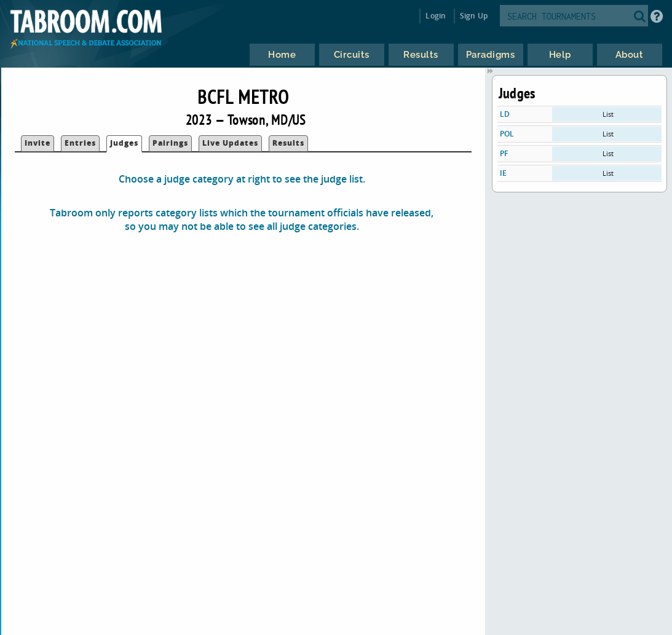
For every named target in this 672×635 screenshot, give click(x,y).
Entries (80, 143)
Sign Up (474, 16)
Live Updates (230, 143)
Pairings (170, 143)
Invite (38, 143)
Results (288, 143)
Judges (124, 143)
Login (436, 16)
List (608, 114)
